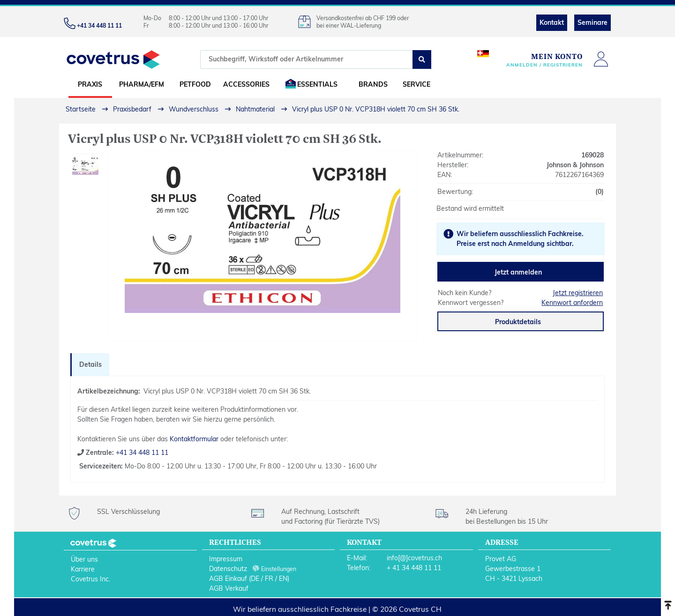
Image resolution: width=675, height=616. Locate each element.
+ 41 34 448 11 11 (414, 568)
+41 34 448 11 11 (141, 453)
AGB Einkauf (228, 579)
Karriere (83, 569)
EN (283, 579)
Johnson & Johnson (575, 165)
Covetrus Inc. (90, 579)
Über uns (84, 559)
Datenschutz (228, 569)
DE (255, 579)
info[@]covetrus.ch (414, 558)
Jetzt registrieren (578, 293)
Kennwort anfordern (572, 303)
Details (90, 364)
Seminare (592, 22)
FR (269, 579)
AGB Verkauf (229, 588)
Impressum (226, 559)
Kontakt (552, 22)
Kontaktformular (194, 439)
